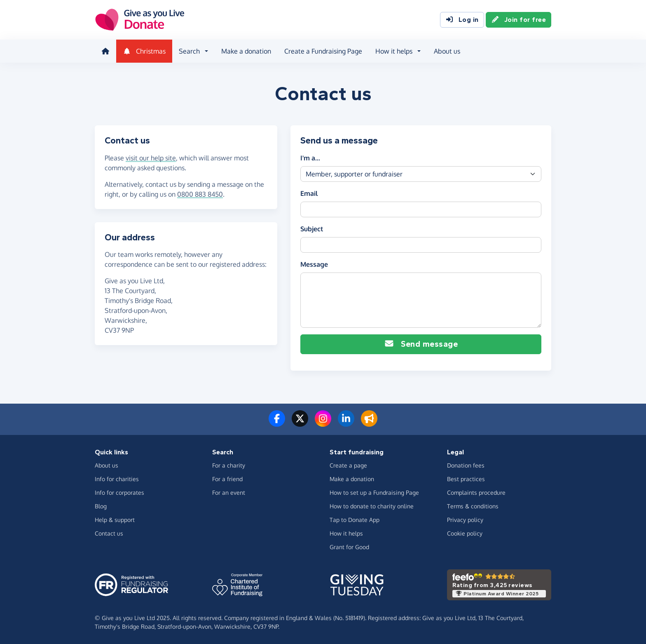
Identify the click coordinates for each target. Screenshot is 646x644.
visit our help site (151, 158)
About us (447, 51)
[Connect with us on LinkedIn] (346, 423)
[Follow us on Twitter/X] (300, 423)
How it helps (346, 533)
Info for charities (117, 479)
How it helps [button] (394, 51)
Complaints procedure (476, 492)
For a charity (229, 465)
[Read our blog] (369, 423)
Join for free (519, 20)
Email (309, 193)
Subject (312, 229)
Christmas (144, 51)
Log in (462, 20)
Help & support (115, 520)
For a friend (227, 479)
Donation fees (466, 465)
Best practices (466, 479)
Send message (421, 344)
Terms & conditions (473, 506)
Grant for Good (349, 547)
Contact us (109, 533)
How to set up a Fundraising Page (374, 492)
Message (314, 264)
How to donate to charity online (372, 506)
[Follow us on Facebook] (277, 423)
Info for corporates (119, 492)
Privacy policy (465, 520)
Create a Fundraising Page (323, 51)
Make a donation (246, 51)
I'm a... (310, 158)
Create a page (348, 465)
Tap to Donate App (355, 520)
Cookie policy (465, 533)
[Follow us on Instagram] (323, 423)
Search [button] (189, 51)
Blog (101, 506)
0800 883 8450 (200, 194)
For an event (229, 492)
